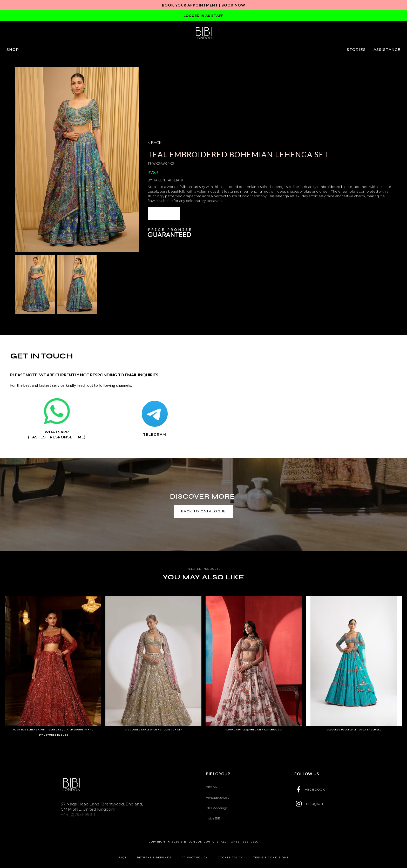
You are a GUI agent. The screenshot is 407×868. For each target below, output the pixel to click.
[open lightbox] (77, 160)
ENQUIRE (164, 213)
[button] (13, 50)
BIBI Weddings (217, 808)
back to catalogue (204, 511)
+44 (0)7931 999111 (79, 814)
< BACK (155, 143)
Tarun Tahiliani (168, 180)
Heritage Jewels (217, 798)
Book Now (233, 5)
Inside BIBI (213, 818)
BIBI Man (213, 787)
